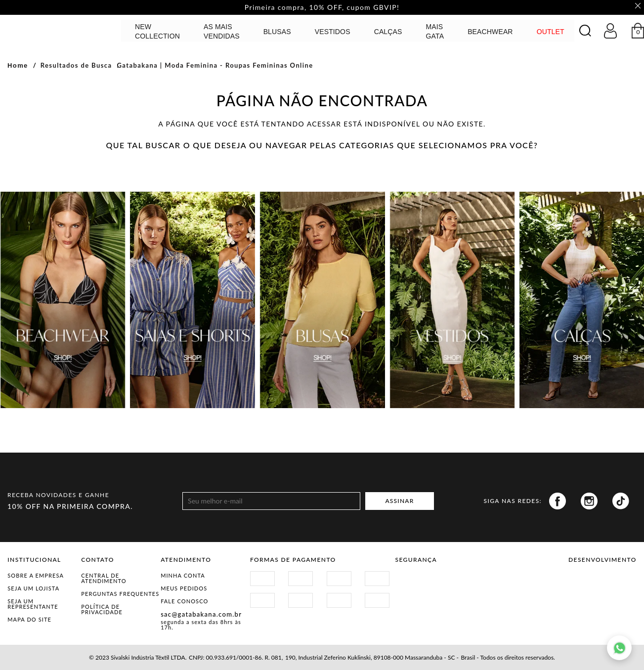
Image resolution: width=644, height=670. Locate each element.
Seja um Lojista (33, 588)
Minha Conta (183, 575)
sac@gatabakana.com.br (201, 614)
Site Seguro (418, 581)
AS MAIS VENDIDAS (222, 32)
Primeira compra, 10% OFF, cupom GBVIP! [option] (322, 7)
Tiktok (621, 501)
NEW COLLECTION (157, 32)
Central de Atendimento (104, 578)
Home (18, 65)
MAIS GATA (435, 32)
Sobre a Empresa (36, 575)
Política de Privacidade (102, 609)
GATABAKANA (62, 30)
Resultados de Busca (76, 65)
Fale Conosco (184, 601)
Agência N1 (620, 585)
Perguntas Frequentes (120, 594)
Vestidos (333, 32)
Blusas (277, 32)
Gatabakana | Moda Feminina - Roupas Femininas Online (215, 65)
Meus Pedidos (184, 588)
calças (388, 32)
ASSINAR (399, 501)
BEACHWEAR (490, 32)
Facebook (558, 501)
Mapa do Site (29, 619)
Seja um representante (33, 604)
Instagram (589, 501)
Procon (478, 581)
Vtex (585, 585)
